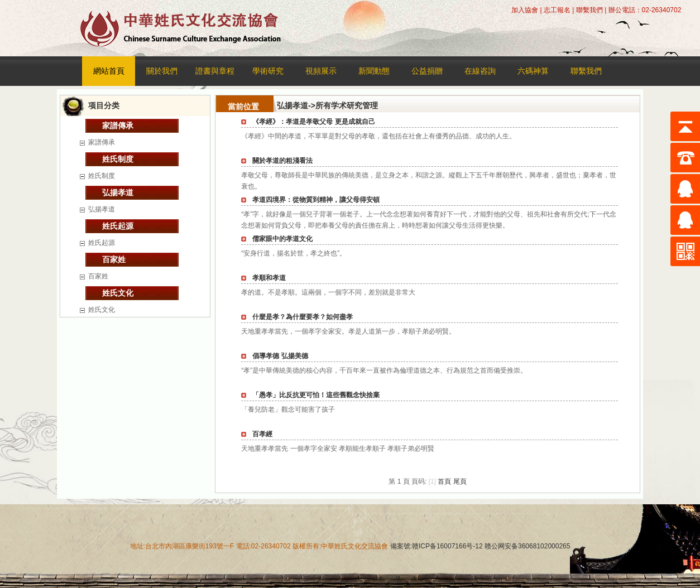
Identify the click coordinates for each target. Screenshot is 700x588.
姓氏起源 (118, 226)
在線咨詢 (480, 71)
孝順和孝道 (269, 278)
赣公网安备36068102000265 (527, 546)
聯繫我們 (589, 10)
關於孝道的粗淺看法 (282, 161)
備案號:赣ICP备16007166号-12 (437, 546)
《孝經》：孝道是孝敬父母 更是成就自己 (313, 122)
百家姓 (114, 259)
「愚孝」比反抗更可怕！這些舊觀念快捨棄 (316, 395)
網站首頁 (109, 71)
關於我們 (162, 71)
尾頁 (460, 481)
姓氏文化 (118, 293)
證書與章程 (215, 71)
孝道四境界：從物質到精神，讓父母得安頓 (316, 200)
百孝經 (262, 434)
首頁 (444, 481)
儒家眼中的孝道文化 (282, 239)
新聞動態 (374, 71)
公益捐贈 (427, 71)
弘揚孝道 (118, 192)
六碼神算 (533, 71)
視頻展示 (321, 71)
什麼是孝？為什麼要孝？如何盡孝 (303, 317)
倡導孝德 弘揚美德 (280, 356)
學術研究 (268, 71)
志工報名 (557, 10)
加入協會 (525, 10)
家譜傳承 (118, 126)
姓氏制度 (118, 159)
